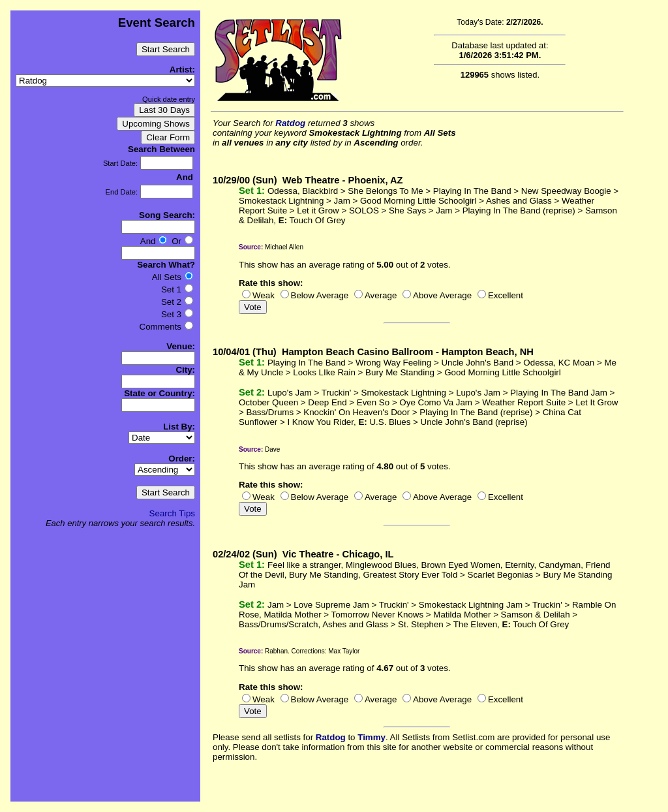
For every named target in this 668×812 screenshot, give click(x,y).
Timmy (372, 737)
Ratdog (290, 123)
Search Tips (172, 513)
